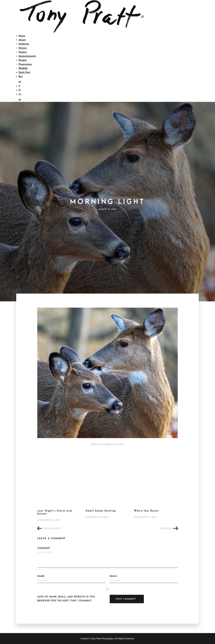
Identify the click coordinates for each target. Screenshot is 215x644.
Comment (108, 557)
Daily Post (24, 72)
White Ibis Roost (146, 511)
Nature (23, 48)
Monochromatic (27, 56)
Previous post (52, 528)
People (23, 60)
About (22, 40)
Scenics (23, 52)
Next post (165, 528)
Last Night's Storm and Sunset (55, 512)
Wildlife (23, 68)
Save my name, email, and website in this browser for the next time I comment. (66, 599)
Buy (21, 76)
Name (71, 579)
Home (22, 36)
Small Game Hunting (101, 511)
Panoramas (25, 64)
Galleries (24, 44)
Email (144, 579)
